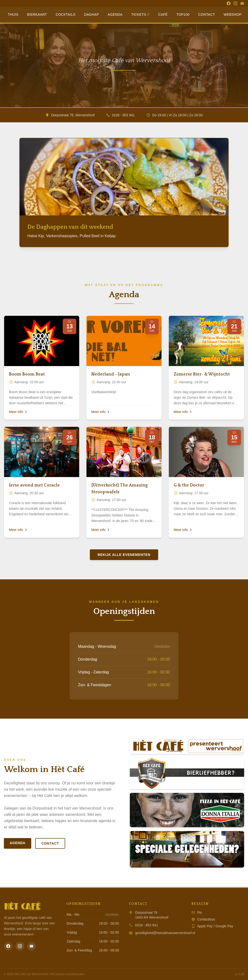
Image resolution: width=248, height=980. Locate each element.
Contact (206, 15)
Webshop (232, 15)
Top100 (183, 15)
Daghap (91, 15)
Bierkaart (37, 15)
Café (163, 15)
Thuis (13, 15)
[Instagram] (235, 3)
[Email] (242, 3)
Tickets (140, 15)
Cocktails (66, 15)
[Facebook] (229, 3)
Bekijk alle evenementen (124, 555)
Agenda (115, 15)
